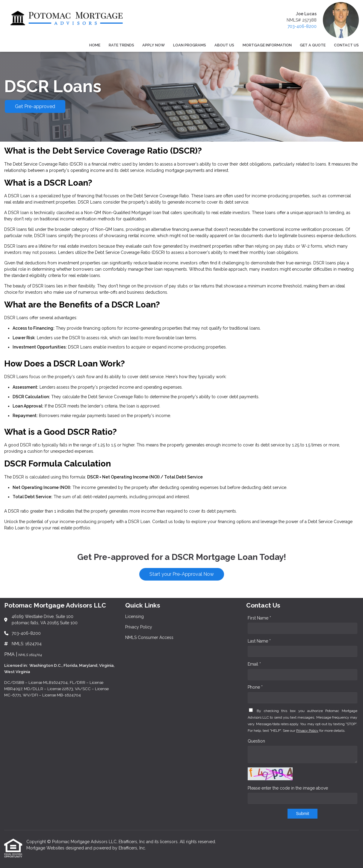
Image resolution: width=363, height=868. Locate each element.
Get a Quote (313, 45)
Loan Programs (190, 45)
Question (256, 741)
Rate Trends (121, 45)
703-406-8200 (302, 26)
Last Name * (259, 641)
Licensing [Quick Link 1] (134, 616)
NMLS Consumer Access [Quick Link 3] (149, 637)
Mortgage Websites (46, 848)
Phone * (255, 687)
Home (95, 45)
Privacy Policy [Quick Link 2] (139, 627)
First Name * (259, 618)
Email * (254, 664)
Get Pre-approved (35, 106)
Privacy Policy (307, 731)
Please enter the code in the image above (288, 788)
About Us (224, 45)
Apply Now (153, 45)
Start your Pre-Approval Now (182, 574)
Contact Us (346, 45)
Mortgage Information (267, 45)
